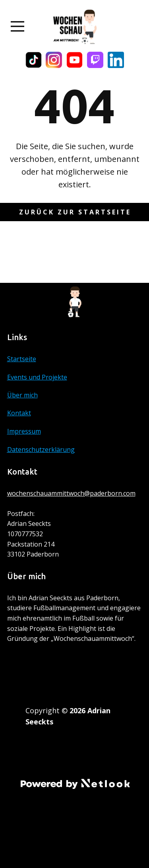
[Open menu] (18, 26)
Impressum (24, 431)
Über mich (22, 395)
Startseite (22, 359)
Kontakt (19, 413)
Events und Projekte (37, 377)
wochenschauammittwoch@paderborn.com (71, 493)
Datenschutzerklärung (41, 450)
